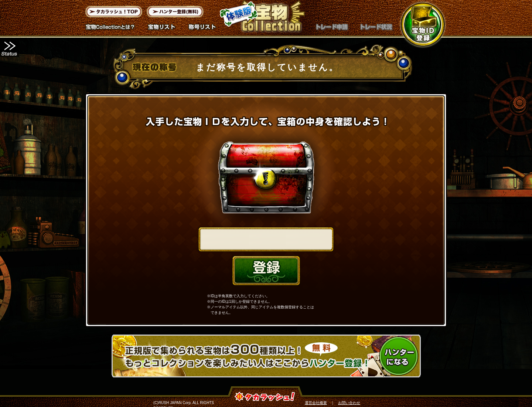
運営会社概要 (316, 403)
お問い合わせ (349, 403)
